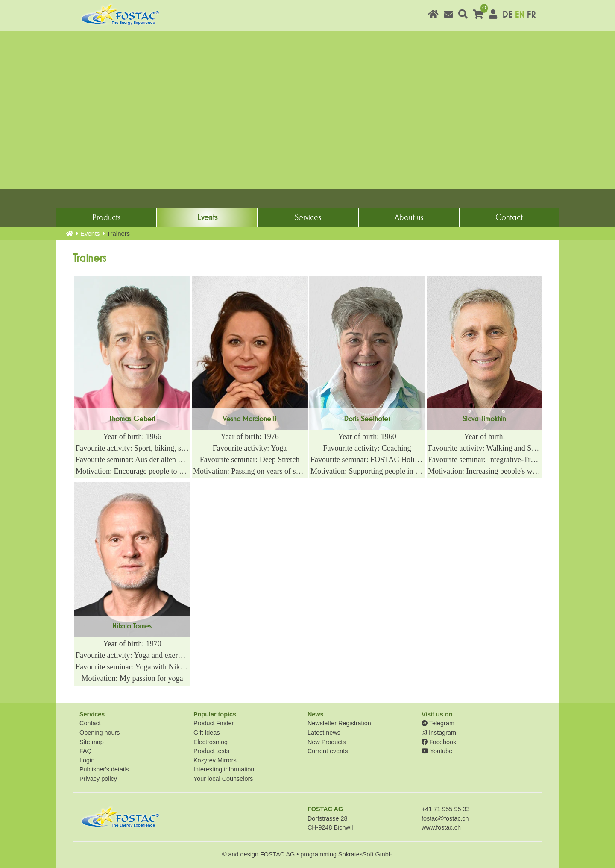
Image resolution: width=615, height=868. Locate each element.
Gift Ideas (207, 733)
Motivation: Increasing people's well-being (485, 471)
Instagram (439, 733)
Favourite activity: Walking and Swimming (485, 448)
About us (409, 217)
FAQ (86, 751)
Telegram (438, 723)
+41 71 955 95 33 (445, 809)
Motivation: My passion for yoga (132, 678)
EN (519, 15)
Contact (509, 217)
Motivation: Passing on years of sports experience (250, 471)
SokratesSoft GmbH (366, 854)
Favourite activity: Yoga (250, 448)
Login (87, 760)
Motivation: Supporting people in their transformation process (367, 471)
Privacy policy (98, 779)
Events (207, 217)
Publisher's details (104, 769)
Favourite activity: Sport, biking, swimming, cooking (132, 448)
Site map (92, 742)
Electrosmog (211, 742)
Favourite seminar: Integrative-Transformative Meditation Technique (485, 460)
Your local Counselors (223, 779)
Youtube (437, 751)
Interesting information (224, 769)
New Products (327, 742)
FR (531, 15)
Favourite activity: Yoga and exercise (132, 655)
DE (507, 15)
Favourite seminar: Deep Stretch (250, 460)
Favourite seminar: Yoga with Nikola (132, 667)
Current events (328, 751)
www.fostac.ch (441, 827)
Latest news (324, 733)
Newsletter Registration (339, 723)
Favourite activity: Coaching (367, 448)
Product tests (211, 751)
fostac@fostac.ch (445, 818)
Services (308, 217)
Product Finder (214, 723)
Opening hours (100, 733)
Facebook (439, 742)
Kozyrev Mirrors (215, 760)
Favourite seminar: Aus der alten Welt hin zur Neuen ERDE (132, 460)
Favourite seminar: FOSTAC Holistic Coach (367, 460)
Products (106, 217)
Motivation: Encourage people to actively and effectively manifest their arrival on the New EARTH (132, 471)
